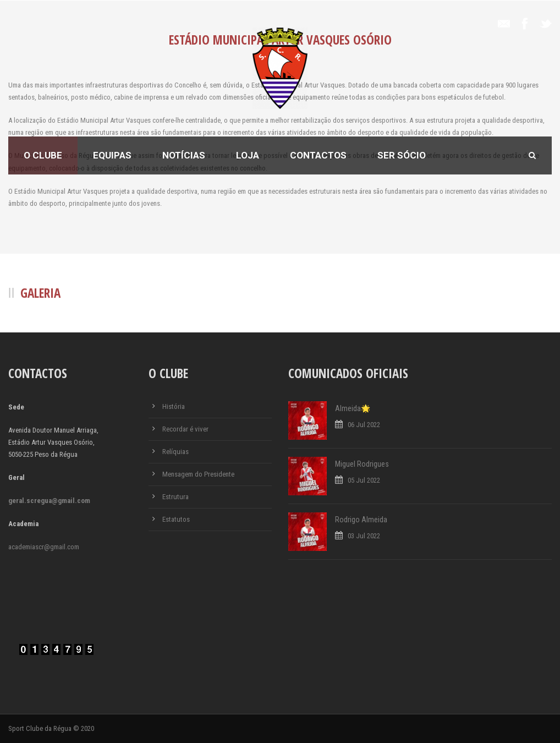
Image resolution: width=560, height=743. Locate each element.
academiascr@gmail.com (44, 547)
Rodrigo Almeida (361, 520)
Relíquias (175, 452)
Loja (248, 155)
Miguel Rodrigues (362, 464)
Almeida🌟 (353, 408)
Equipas (112, 155)
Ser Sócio (402, 155)
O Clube (43, 155)
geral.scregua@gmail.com (49, 501)
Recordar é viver (185, 429)
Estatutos (176, 519)
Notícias (184, 155)
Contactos (318, 155)
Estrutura (175, 497)
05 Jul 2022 (364, 480)
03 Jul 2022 (364, 536)
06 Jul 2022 (364, 425)
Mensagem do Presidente (198, 474)
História (174, 406)
